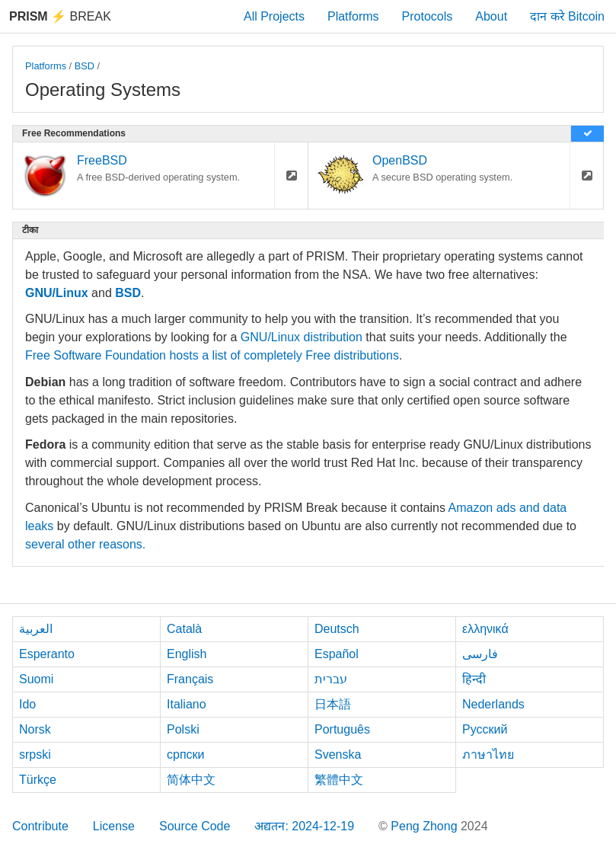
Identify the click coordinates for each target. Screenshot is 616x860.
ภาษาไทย (488, 754)
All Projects (274, 16)
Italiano (187, 704)
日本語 (333, 704)
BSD (85, 66)
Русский (485, 729)
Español (337, 654)
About (491, 16)
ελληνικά (485, 629)
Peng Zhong (426, 826)
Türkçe (38, 780)
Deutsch (337, 629)
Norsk (35, 729)
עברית (331, 679)
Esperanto (47, 654)
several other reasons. (85, 544)
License (114, 826)
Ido (27, 704)
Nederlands (493, 704)
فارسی (480, 654)
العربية (36, 629)
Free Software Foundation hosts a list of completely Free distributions (212, 355)
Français (190, 679)
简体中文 (191, 780)
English (187, 654)
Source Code (195, 826)
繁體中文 (339, 780)
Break (60, 16)
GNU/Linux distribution (302, 337)
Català (184, 629)
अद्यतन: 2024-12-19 (304, 826)
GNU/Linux (57, 293)
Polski (183, 729)
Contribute (40, 826)
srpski (35, 754)
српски (186, 754)
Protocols (428, 16)
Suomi (36, 679)
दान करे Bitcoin (567, 16)
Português (342, 729)
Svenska (338, 754)
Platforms (353, 16)
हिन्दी (474, 679)
